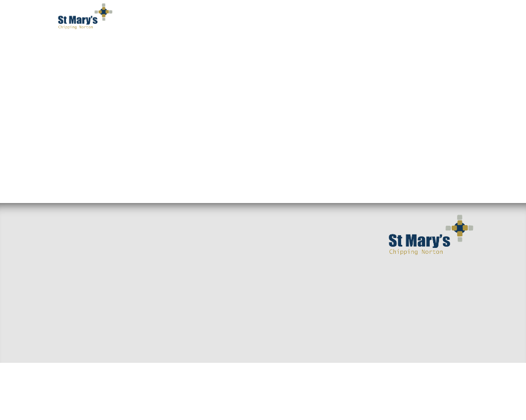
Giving (214, 317)
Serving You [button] (384, 52)
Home (66, 224)
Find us (69, 261)
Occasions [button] (95, 99)
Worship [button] (246, 52)
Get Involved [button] (311, 52)
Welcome (73, 243)
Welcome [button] (91, 52)
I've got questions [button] (169, 52)
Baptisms (219, 299)
